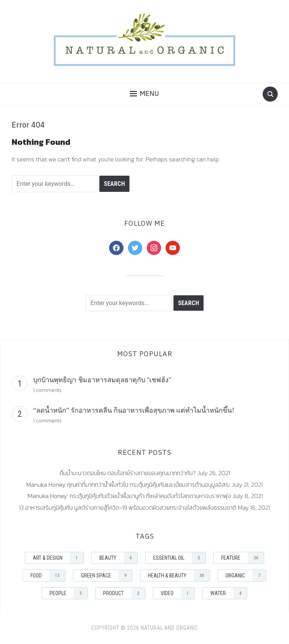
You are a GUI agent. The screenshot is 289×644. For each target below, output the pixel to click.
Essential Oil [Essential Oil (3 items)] (179, 558)
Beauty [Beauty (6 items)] (118, 558)
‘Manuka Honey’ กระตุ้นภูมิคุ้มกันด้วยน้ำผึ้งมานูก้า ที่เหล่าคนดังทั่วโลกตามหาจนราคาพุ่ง (129, 496)
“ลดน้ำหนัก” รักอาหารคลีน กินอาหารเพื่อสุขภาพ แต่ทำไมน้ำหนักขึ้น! (134, 410)
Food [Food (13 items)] (48, 576)
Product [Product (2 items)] (124, 593)
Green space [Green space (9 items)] (106, 576)
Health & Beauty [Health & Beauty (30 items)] (179, 576)
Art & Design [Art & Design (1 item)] (58, 558)
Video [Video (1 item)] (178, 593)
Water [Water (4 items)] (229, 593)
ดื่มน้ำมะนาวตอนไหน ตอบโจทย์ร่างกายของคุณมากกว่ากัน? (128, 473)
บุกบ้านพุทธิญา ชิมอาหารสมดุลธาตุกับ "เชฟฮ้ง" (102, 380)
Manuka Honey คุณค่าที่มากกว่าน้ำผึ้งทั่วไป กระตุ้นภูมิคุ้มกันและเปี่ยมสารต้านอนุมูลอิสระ (128, 485)
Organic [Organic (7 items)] (246, 576)
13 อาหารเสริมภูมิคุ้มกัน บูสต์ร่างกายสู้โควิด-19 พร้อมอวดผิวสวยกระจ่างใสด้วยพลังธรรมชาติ (128, 507)
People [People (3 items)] (68, 593)
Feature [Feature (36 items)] (243, 558)
